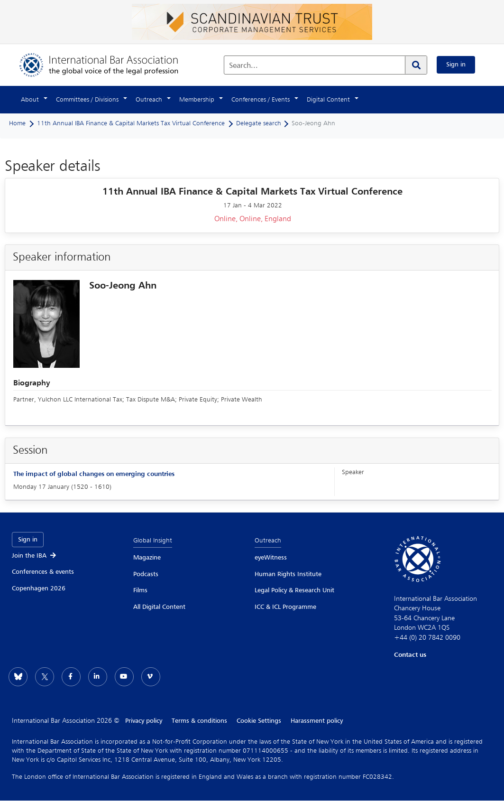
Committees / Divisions (87, 100)
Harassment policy (317, 721)
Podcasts (146, 574)
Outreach (149, 100)
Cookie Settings (259, 721)
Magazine (147, 558)
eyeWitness (271, 558)
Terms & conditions (199, 721)
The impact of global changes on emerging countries (94, 474)
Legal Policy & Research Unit (294, 590)
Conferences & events (43, 572)
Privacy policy (144, 721)
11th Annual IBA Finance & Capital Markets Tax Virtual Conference (131, 123)
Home (17, 123)
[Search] (416, 65)
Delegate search (259, 123)
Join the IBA (35, 556)
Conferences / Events (261, 100)
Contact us (410, 655)
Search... (243, 66)
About (30, 100)
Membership (197, 100)
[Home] (108, 65)
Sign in (456, 65)
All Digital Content (159, 607)
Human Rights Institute (288, 574)
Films (140, 590)
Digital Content (328, 100)
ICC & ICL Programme (285, 607)
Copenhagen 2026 (39, 588)
